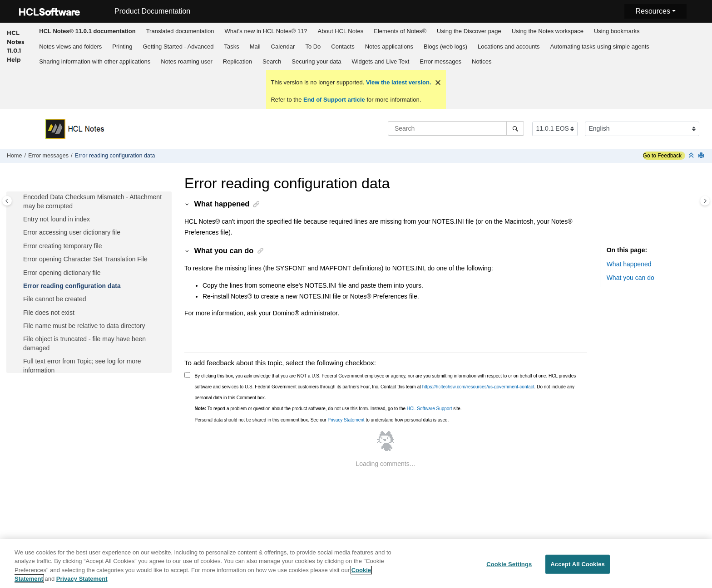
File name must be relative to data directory (84, 326)
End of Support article (334, 100)
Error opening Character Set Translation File (85, 259)
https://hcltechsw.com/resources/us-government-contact (478, 387)
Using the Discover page (469, 31)
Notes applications (389, 47)
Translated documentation (180, 31)
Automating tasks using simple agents (600, 47)
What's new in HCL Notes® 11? (266, 31)
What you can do (630, 278)
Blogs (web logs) (445, 47)
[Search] (515, 128)
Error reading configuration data (115, 156)
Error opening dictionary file (62, 273)
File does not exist (49, 313)
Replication (237, 61)
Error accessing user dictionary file (72, 232)
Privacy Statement (346, 420)
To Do (313, 47)
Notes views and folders (70, 47)
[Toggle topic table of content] (705, 201)
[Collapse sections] (692, 156)
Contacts (343, 47)
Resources (653, 11)
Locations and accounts (509, 47)
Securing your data (316, 61)
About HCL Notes (341, 31)
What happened (629, 264)
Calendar (283, 47)
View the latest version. (398, 82)
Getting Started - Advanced (178, 47)
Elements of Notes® (400, 31)
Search (272, 61)
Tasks (232, 47)
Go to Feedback (662, 156)
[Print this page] (702, 156)
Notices (482, 61)
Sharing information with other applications (95, 61)
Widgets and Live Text (380, 61)
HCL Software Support (430, 409)
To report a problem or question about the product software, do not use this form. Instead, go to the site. (328, 409)
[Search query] (456, 128)
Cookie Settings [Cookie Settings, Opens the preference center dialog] (509, 568)
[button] (20, 197)
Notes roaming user (186, 61)
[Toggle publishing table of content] (7, 201)
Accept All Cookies (578, 568)
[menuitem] (87, 31)
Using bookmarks (617, 31)
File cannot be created (55, 299)
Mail (255, 47)
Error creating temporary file (63, 246)
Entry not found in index (57, 219)
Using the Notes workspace (548, 31)
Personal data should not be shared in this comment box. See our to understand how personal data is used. (322, 420)
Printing (122, 47)
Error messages (440, 61)
